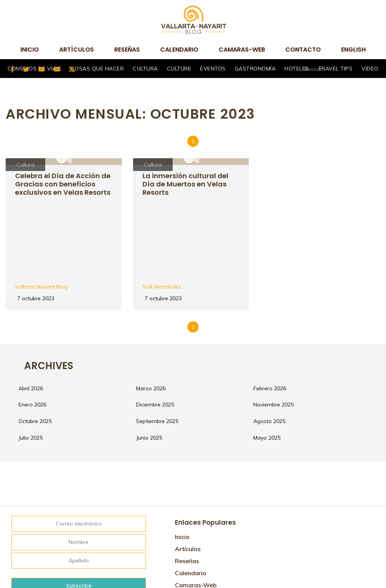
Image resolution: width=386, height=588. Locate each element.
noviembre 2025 (281, 334)
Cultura (145, 69)
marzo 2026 (158, 315)
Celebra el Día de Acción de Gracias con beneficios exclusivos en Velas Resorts (63, 188)
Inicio (30, 50)
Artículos (77, 50)
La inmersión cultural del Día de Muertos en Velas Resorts (188, 184)
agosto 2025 (277, 353)
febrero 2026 (277, 315)
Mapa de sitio (195, 544)
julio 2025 (38, 371)
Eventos (213, 69)
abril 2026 (39, 315)
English (353, 50)
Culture (179, 69)
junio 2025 (157, 371)
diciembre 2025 (163, 334)
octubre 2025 (43, 353)
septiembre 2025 (165, 353)
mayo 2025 (274, 371)
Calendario (179, 50)
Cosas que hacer (97, 69)
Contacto (303, 50)
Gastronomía (255, 69)
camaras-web (242, 50)
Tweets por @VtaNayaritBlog (312, 452)
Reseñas (127, 50)
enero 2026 (40, 334)
